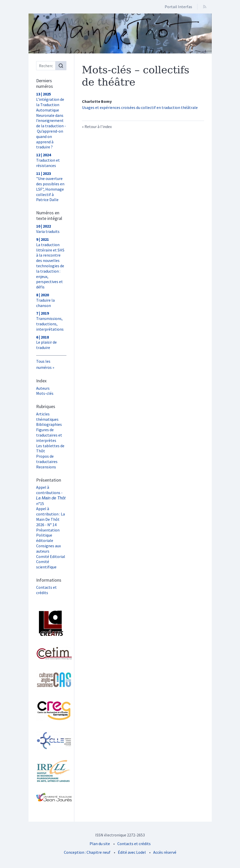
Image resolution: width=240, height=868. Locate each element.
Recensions (46, 467)
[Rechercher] (61, 66)
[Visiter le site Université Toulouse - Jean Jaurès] (51, 797)
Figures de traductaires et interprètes (49, 435)
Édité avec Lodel (132, 852)
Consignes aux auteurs (48, 548)
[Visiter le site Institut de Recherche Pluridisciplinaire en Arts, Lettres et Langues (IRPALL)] (51, 772)
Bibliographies (49, 424)
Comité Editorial (51, 556)
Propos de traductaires (47, 459)
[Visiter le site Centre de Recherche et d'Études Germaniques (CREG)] (51, 711)
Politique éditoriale (45, 538)
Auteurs (43, 388)
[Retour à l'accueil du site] (120, 33)
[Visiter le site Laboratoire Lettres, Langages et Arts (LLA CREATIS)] (51, 623)
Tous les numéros (44, 364)
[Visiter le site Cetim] (51, 653)
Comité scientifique (46, 564)
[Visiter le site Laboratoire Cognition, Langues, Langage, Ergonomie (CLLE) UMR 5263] (51, 741)
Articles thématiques (47, 417)
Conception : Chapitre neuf (87, 852)
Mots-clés (45, 393)
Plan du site (100, 844)
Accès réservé (165, 852)
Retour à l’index (98, 127)
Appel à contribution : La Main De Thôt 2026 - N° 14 (51, 516)
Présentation (48, 530)
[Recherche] (46, 66)
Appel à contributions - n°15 (51, 495)
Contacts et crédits (46, 590)
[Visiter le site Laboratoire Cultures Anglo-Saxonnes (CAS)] (51, 680)
